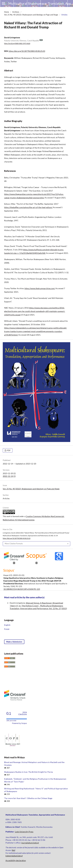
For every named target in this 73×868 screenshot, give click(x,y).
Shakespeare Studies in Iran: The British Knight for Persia (28, 772)
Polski (7, 629)
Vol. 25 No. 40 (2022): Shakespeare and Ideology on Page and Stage (31, 15)
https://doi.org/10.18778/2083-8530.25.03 (27, 51)
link (13, 850)
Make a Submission (14, 642)
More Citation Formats (14, 544)
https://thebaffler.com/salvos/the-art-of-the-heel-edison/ (28, 207)
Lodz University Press (24, 832)
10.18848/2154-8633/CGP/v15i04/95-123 (22, 589)
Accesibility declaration (16, 860)
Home (7, 12)
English (7, 625)
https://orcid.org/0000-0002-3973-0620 (17, 44)
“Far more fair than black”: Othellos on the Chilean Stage (28, 798)
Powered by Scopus (19, 723)
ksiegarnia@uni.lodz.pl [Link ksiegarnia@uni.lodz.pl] (14, 856)
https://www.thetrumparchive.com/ (40, 288)
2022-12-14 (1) (9, 476)
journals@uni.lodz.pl (30, 843)
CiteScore (23, 713)
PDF (9, 450)
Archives (16, 12)
